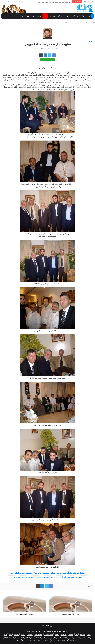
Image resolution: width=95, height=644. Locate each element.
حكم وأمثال (30, 634)
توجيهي (40, 16)
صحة (10, 634)
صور (55, 16)
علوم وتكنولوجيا (86, 637)
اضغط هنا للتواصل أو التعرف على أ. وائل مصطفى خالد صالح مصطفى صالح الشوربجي (47, 573)
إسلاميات (16, 634)
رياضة (5, 634)
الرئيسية (65, 631)
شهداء (45, 16)
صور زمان (39, 637)
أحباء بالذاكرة (62, 16)
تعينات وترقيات (38, 634)
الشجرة (69, 16)
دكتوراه (54, 631)
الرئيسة (92, 23)
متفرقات (71, 634)
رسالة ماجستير (46, 641)
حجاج (45, 637)
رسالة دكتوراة (37, 641)
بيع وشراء (78, 637)
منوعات (50, 16)
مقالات (57, 634)
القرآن (29, 16)
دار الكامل (64, 641)
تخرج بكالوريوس (27, 641)
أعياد (55, 637)
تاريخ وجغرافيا (72, 641)
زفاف (87, 23)
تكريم (50, 637)
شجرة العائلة (30, 631)
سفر (76, 634)
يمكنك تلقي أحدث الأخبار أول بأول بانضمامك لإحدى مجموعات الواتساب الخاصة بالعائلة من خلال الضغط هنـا (47, 578)
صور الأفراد (38, 631)
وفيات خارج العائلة (63, 637)
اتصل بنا (23, 16)
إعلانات (71, 637)
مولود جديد (83, 634)
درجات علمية (76, 16)
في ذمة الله (64, 634)
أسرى (34, 16)
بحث (89, 16)
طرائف (23, 634)
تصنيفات (84, 16)
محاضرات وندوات (49, 634)
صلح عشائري (19, 637)
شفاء (20, 641)
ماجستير (49, 631)
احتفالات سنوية (56, 641)
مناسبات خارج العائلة (9, 637)
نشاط (32, 637)
